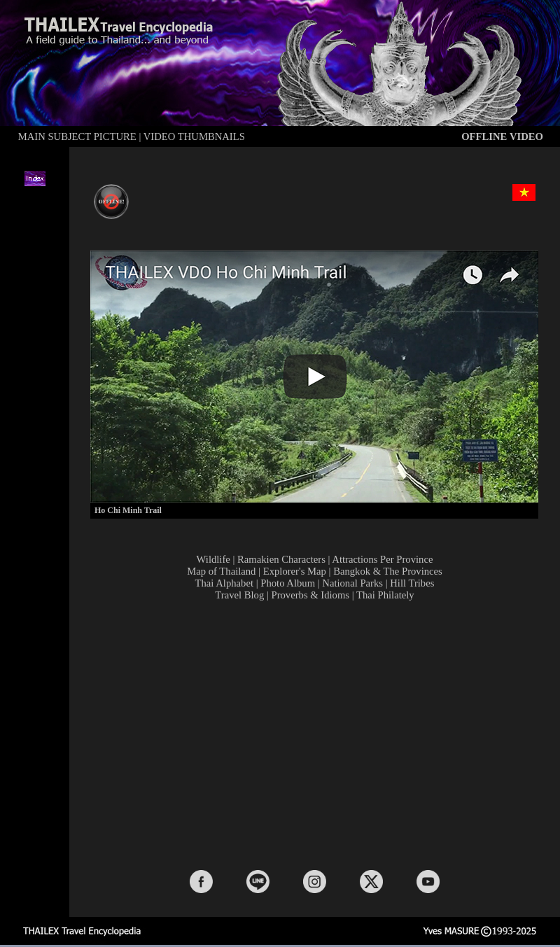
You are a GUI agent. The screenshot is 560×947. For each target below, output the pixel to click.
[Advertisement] (318, 734)
